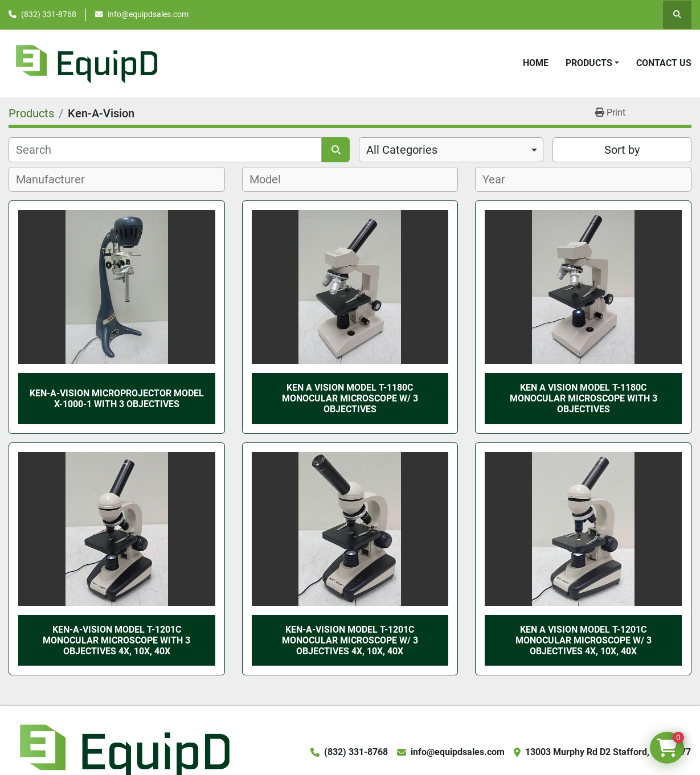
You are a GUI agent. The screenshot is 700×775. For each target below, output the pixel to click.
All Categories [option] (402, 150)
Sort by (622, 150)
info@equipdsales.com (148, 14)
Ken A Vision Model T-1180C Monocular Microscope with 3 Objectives (584, 398)
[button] (592, 63)
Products (589, 63)
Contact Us (664, 63)
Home (536, 63)
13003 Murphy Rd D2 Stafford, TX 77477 (608, 752)
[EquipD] (123, 751)
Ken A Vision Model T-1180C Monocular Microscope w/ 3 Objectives (350, 398)
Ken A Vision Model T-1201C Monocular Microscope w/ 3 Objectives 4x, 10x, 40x (584, 640)
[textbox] (57, 179)
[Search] (165, 150)
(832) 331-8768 (49, 14)
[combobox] (451, 150)
